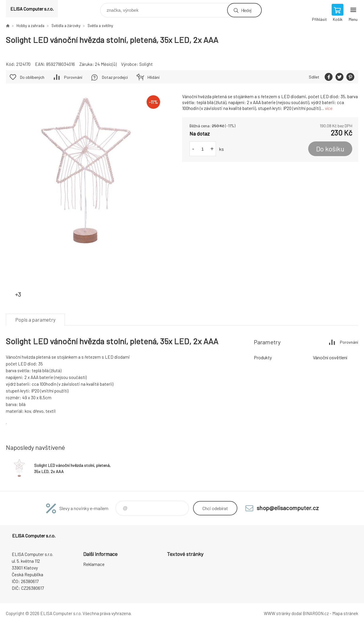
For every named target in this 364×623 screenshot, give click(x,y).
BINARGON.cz (316, 613)
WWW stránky (277, 613)
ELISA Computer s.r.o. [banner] (32, 9)
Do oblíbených (32, 77)
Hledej (246, 10)
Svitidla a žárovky (66, 26)
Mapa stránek (345, 613)
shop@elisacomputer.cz (288, 508)
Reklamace (94, 564)
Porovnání (73, 77)
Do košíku (330, 149)
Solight (146, 64)
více (329, 108)
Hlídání (154, 77)
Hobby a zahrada (30, 26)
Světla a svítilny (100, 26)
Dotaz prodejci (115, 77)
